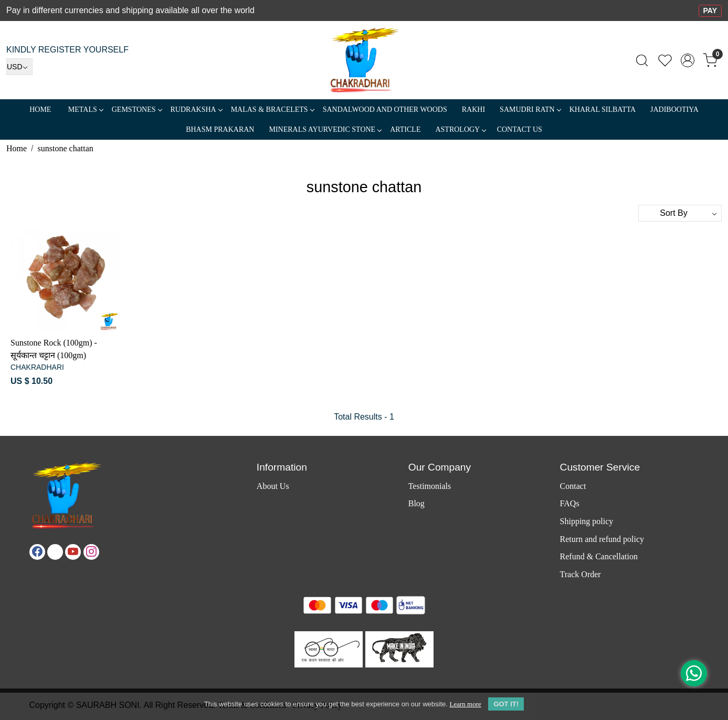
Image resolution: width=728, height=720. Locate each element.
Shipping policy (587, 521)
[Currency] (19, 67)
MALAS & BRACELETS (272, 109)
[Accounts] (688, 60)
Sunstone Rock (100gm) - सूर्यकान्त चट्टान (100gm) (54, 349)
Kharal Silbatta (603, 109)
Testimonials (430, 486)
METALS (86, 109)
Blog (416, 503)
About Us (273, 486)
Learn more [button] (465, 704)
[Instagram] (91, 552)
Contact (573, 486)
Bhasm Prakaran (220, 129)
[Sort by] (680, 213)
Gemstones (137, 109)
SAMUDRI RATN (530, 109)
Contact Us (520, 129)
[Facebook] (37, 552)
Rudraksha (196, 109)
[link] (642, 60)
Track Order (581, 574)
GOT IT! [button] (506, 704)
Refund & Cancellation (599, 556)
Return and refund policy (602, 539)
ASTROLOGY (460, 129)
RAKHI (473, 109)
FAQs (570, 503)
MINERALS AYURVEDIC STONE (325, 129)
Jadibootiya (674, 109)
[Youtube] (73, 552)
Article (405, 129)
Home (40, 109)
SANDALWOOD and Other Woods (385, 109)
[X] (55, 552)
